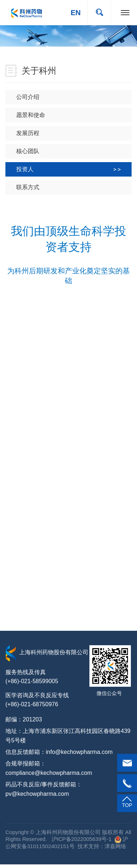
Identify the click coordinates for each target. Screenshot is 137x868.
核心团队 (74, 151)
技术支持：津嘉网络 (102, 846)
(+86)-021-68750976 (32, 704)
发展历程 (74, 133)
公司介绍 (74, 97)
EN (76, 13)
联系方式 (74, 187)
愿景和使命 (74, 115)
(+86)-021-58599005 (32, 681)
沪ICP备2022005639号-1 (81, 839)
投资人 (68, 169)
